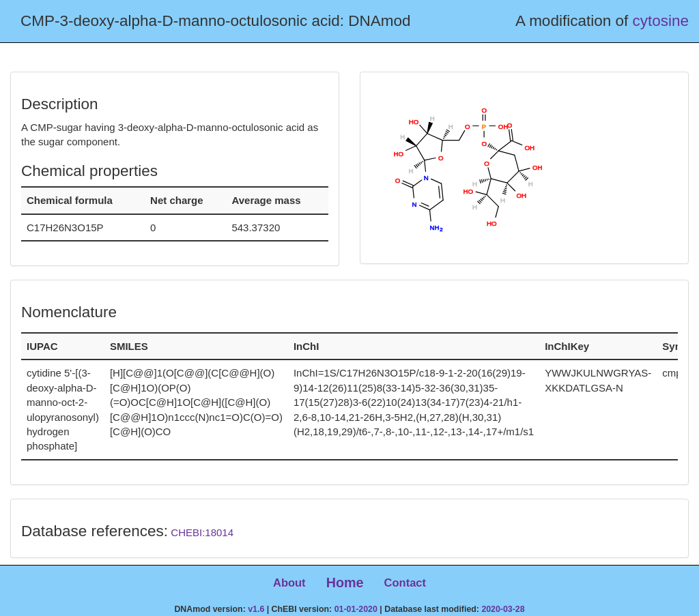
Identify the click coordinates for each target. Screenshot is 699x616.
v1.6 (256, 609)
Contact (405, 583)
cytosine (660, 21)
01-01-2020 (356, 609)
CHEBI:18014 (202, 532)
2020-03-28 (503, 609)
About (289, 583)
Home (345, 583)
